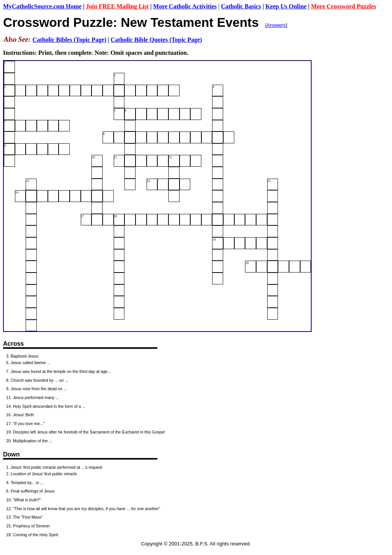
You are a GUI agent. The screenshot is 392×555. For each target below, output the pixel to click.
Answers (276, 25)
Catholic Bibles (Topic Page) (69, 40)
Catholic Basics (241, 6)
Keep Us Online (286, 6)
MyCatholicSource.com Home (42, 6)
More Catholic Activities (185, 6)
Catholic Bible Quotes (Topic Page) (156, 40)
